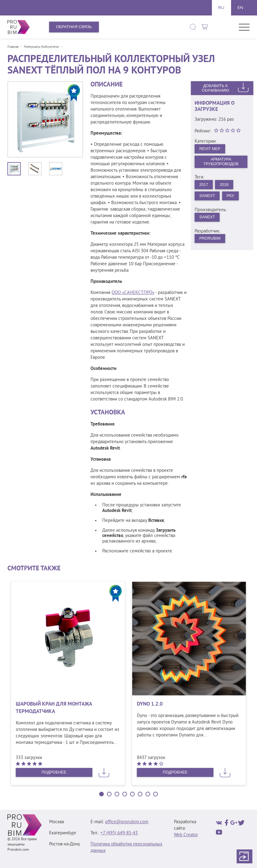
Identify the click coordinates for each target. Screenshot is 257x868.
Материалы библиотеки (41, 47)
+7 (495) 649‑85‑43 (119, 833)
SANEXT (208, 218)
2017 (204, 185)
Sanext (208, 197)
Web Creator (186, 835)
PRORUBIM (210, 240)
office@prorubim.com (127, 822)
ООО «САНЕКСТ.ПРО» (133, 293)
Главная (13, 47)
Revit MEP (210, 149)
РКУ (231, 197)
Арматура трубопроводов (221, 162)
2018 (225, 185)
